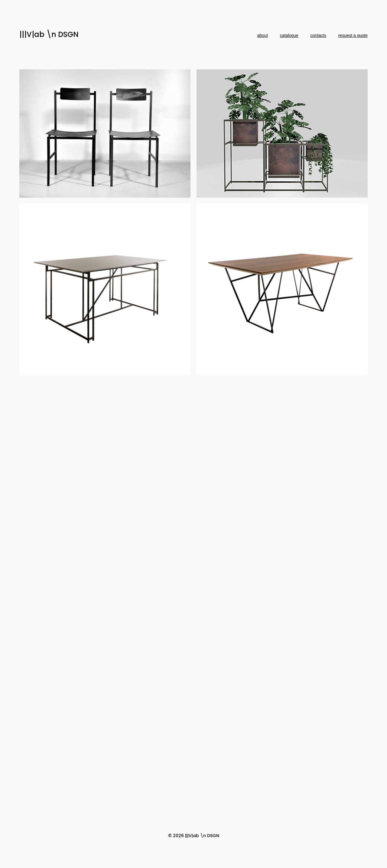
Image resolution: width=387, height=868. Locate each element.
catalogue (289, 35)
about (263, 35)
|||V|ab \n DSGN (49, 34)
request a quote (353, 35)
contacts (318, 35)
